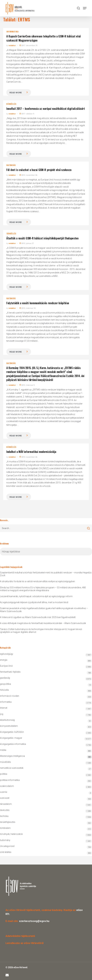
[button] (85, 8)
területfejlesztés (8, 822)
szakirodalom (7, 786)
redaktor (12, 46)
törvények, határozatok (11, 834)
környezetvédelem (9, 726)
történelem (5, 828)
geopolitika (5, 684)
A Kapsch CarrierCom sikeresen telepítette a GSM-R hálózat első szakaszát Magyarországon (43, 38)
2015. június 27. (27, 243)
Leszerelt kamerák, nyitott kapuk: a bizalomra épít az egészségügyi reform (36, 596)
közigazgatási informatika (13, 744)
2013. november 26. (29, 457)
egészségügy (7, 654)
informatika (12, 32)
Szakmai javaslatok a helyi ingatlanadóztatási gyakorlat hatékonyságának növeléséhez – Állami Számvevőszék (44, 610)
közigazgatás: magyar (11, 738)
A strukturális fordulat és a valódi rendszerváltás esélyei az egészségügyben (37, 581)
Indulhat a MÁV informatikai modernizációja (31, 452)
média (3, 750)
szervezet (5, 798)
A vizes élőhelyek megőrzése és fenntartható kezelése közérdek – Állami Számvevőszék (43, 623)
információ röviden (10, 696)
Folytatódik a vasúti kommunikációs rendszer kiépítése (38, 303)
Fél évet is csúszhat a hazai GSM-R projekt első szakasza (39, 170)
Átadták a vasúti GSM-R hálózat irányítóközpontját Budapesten (42, 238)
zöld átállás (6, 852)
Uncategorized (7, 846)
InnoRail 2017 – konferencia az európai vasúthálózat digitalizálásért (46, 109)
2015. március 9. (27, 385)
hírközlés (11, 104)
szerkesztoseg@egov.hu (34, 921)
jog (2, 714)
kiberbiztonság (7, 720)
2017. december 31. (29, 46)
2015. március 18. (28, 308)
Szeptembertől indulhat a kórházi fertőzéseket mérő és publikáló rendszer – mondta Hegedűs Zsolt (46, 574)
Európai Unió (6, 666)
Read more (16, 93)
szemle (4, 792)
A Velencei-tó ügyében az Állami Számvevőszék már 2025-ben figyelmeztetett (38, 617)
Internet (4, 708)
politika (4, 774)
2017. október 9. (27, 114)
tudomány (5, 840)
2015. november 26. (29, 175)
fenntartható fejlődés (10, 672)
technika (4, 816)
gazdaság (11, 165)
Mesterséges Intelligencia (46, 757)
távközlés (11, 234)
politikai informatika (10, 780)
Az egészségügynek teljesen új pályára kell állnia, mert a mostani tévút (34, 602)
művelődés (5, 762)
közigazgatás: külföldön (12, 732)
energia (4, 660)
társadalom (6, 804)
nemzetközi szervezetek (12, 768)
